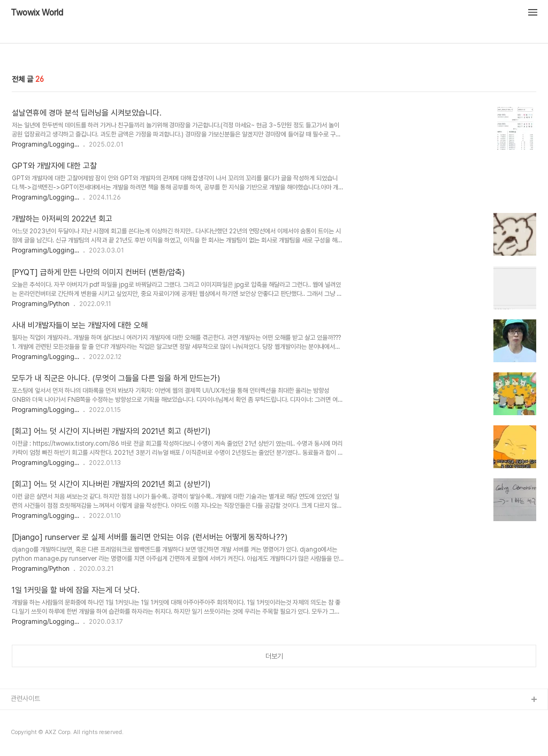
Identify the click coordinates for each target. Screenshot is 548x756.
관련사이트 (25, 698)
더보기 (274, 656)
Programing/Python (41, 304)
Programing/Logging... (45, 144)
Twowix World (37, 13)
